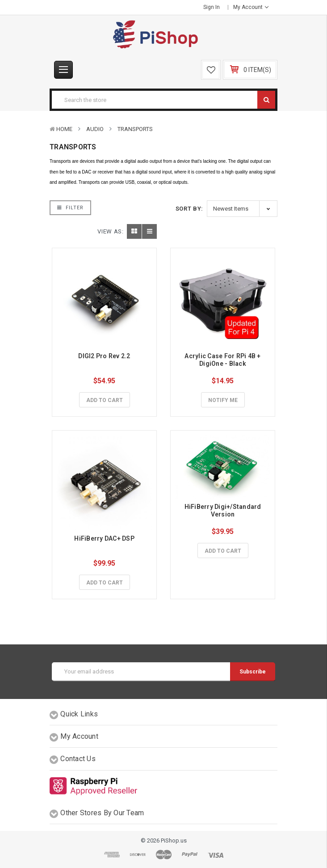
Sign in (212, 7)
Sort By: (189, 209)
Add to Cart (105, 400)
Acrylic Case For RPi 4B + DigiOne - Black (223, 360)
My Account (251, 7)
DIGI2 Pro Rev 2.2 (104, 356)
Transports (135, 129)
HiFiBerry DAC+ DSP (104, 538)
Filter (70, 208)
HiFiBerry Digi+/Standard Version (224, 510)
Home (64, 129)
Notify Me (223, 400)
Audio (95, 129)
